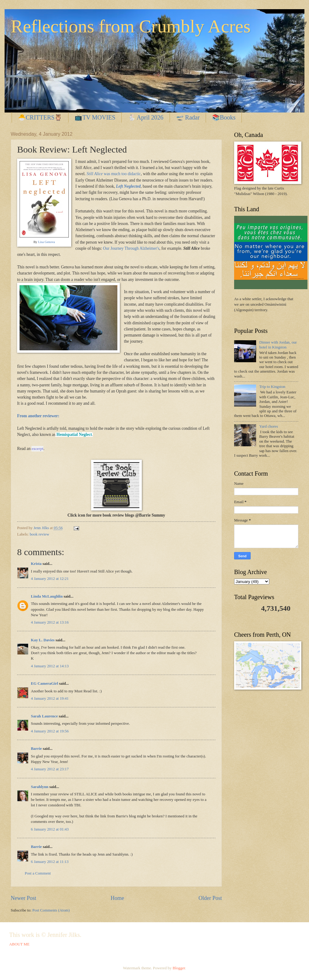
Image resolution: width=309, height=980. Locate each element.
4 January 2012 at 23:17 (50, 769)
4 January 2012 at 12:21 (50, 579)
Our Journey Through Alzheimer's (131, 248)
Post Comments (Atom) (51, 910)
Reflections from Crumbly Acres (131, 26)
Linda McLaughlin (47, 596)
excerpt (37, 449)
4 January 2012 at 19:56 (50, 731)
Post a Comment (38, 873)
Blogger (179, 968)
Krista (36, 564)
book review (39, 534)
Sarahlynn (40, 787)
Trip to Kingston (272, 387)
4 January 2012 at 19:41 (50, 698)
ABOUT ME (19, 944)
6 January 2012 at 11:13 (50, 862)
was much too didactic (114, 174)
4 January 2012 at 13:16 (50, 622)
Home (117, 898)
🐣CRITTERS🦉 (40, 117)
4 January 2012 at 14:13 (50, 666)
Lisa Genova (47, 242)
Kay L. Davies (43, 640)
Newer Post (24, 898)
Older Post (210, 898)
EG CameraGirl (44, 683)
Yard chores (269, 426)
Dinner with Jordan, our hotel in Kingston (278, 345)
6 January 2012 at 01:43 (50, 829)
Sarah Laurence (44, 716)
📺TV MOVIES (95, 117)
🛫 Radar (188, 117)
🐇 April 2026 (145, 117)
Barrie (36, 749)
